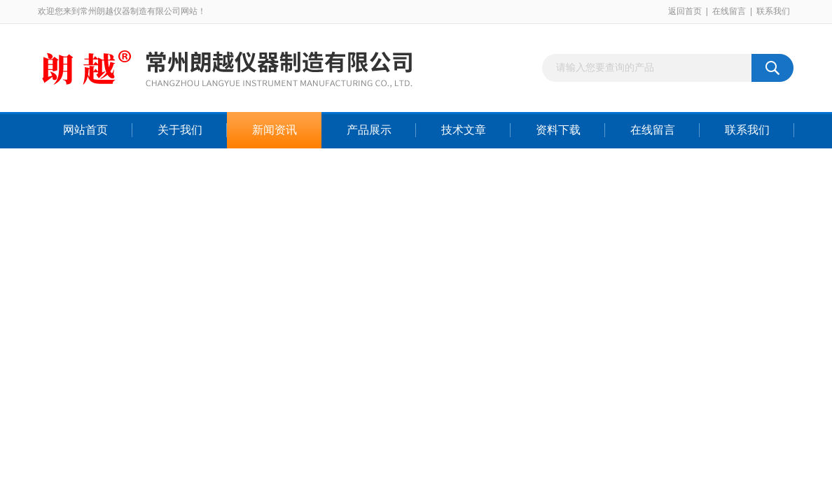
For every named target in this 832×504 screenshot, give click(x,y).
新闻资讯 (275, 130)
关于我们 (180, 130)
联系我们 (773, 11)
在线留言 (729, 11)
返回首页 (685, 11)
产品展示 (369, 130)
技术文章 (464, 130)
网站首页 (85, 130)
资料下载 (558, 130)
